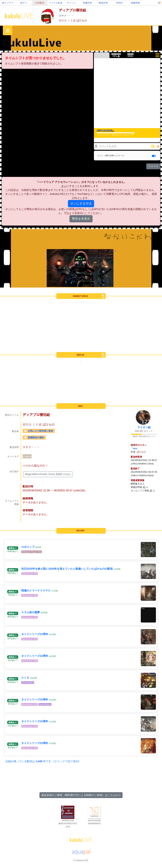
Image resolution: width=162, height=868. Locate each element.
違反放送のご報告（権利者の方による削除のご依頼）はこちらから (81, 795)
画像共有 (87, 3)
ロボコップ (28, 547)
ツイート (153, 166)
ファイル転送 (56, 3)
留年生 (63, 20)
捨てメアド (8, 3)
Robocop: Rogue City (32, 552)
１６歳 (72, 20)
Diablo (27, 456)
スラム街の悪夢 (31, 612)
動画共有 (103, 3)
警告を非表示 (81, 219)
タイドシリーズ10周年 (35, 634)
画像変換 (135, 3)
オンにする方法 (81, 203)
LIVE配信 (40, 3)
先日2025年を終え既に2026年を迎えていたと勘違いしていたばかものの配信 (67, 569)
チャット (72, 3)
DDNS (119, 3)
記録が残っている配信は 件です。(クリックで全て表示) (42, 761)
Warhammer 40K (29, 574)
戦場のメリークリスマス (36, 590)
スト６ (25, 678)
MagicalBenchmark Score (48, 474)
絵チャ (24, 3)
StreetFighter (28, 683)
